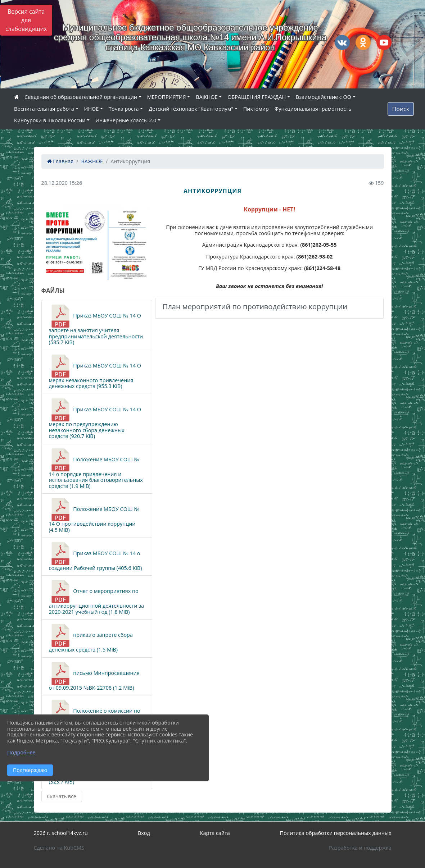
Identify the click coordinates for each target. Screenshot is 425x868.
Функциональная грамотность (313, 109)
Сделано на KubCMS (59, 848)
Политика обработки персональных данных (336, 833)
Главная (60, 161)
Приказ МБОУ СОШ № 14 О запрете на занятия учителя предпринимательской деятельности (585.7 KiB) (96, 325)
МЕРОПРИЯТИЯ (167, 97)
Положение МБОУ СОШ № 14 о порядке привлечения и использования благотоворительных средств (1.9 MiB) (96, 469)
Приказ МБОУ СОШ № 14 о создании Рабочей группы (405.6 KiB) (96, 557)
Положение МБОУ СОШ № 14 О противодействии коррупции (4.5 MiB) (94, 515)
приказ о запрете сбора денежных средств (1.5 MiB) (91, 638)
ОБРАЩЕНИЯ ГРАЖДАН (257, 97)
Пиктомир (256, 109)
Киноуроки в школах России (50, 120)
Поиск (401, 109)
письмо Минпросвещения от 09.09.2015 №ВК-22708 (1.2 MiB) (94, 677)
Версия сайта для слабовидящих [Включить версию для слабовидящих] (26, 20)
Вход (144, 833)
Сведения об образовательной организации (81, 97)
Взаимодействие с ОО (324, 97)
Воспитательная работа (44, 109)
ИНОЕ (92, 109)
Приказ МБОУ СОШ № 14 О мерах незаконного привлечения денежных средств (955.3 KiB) (95, 372)
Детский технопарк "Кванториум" (191, 109)
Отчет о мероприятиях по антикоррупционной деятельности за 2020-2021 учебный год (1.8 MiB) (97, 597)
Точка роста (124, 109)
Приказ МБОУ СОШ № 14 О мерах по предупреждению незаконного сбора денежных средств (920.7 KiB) (95, 419)
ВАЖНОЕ (207, 97)
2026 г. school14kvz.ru (61, 833)
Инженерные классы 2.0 (126, 120)
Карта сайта (215, 833)
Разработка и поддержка (360, 848)
